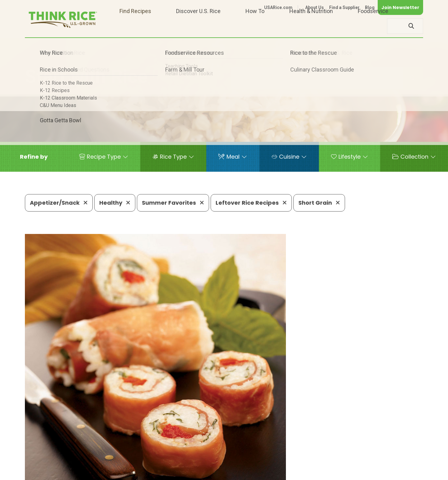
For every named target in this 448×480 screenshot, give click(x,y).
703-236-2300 (124, 454)
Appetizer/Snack (59, 203)
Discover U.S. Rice (198, 26)
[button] (34, 157)
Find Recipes (135, 26)
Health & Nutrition (311, 26)
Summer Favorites (173, 203)
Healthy (115, 203)
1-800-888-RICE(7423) (182, 454)
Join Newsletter (400, 7)
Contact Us (306, 472)
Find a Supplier (344, 7)
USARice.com (278, 7)
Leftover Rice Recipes (251, 203)
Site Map (374, 472)
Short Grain (319, 203)
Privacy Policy (341, 472)
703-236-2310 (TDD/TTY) (253, 454)
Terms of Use (406, 472)
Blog (370, 7)
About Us (315, 7)
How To (255, 26)
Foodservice (373, 26)
